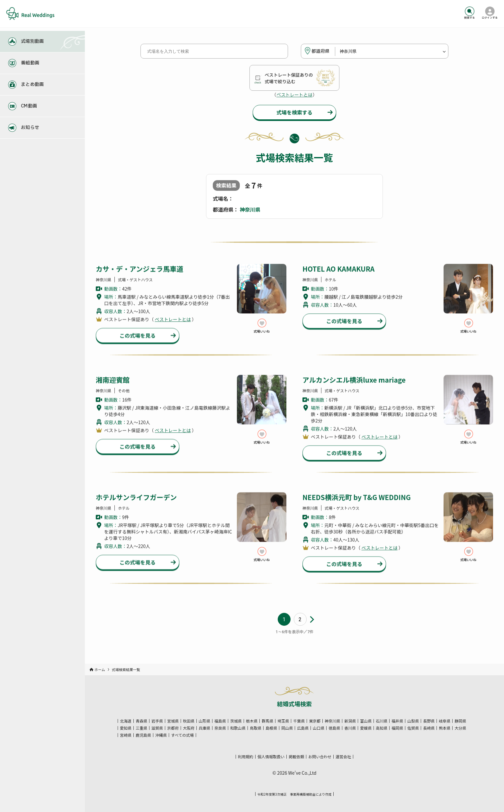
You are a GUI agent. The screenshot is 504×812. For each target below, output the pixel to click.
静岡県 (460, 721)
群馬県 (267, 721)
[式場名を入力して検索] (214, 51)
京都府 (173, 728)
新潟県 (350, 721)
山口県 (319, 728)
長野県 (429, 721)
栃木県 (252, 721)
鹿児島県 (143, 735)
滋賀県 (157, 728)
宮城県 (173, 721)
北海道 (126, 721)
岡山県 (287, 728)
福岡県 (397, 728)
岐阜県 (445, 721)
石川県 (382, 721)
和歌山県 (238, 728)
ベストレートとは (294, 95)
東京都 (315, 721)
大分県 (460, 728)
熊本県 (445, 728)
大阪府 (189, 728)
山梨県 (413, 721)
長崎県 (429, 728)
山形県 (204, 721)
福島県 (220, 721)
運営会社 (343, 757)
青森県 (141, 721)
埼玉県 (283, 721)
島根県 (271, 728)
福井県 (397, 721)
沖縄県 (161, 735)
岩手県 (157, 721)
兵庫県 (204, 728)
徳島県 (334, 728)
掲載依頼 (296, 757)
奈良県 (220, 728)
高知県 (382, 728)
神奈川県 (332, 721)
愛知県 (126, 728)
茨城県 (236, 721)
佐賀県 (413, 728)
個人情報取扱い (271, 757)
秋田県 (189, 721)
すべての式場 (182, 735)
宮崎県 (126, 735)
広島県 (303, 728)
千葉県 (299, 721)
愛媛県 (366, 728)
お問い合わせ (320, 757)
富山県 (366, 721)
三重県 (141, 728)
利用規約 (246, 757)
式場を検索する (294, 112)
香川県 (350, 728)
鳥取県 (256, 728)
